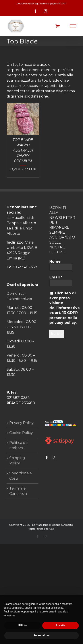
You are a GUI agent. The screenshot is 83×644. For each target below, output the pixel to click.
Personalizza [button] (41, 635)
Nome (55, 262)
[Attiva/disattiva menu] (73, 26)
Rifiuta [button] (22, 625)
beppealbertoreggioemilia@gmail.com (41, 3)
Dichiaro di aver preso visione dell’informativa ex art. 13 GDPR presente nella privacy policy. (65, 308)
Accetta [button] (61, 625)
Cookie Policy (21, 433)
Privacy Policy (21, 423)
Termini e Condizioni (18, 491)
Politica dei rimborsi (19, 445)
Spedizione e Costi (21, 476)
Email (56, 277)
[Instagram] (54, 458)
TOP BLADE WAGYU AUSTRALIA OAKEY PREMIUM (23, 150)
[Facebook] (47, 458)
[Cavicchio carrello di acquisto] (58, 26)
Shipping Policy (17, 461)
